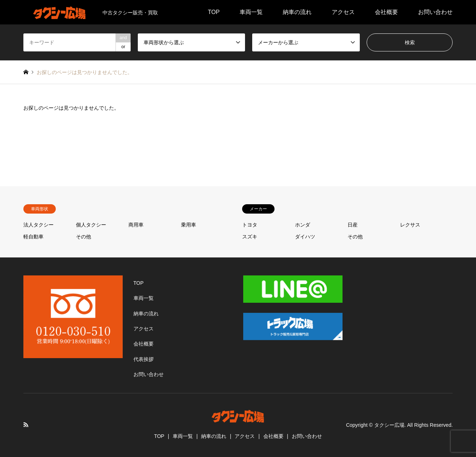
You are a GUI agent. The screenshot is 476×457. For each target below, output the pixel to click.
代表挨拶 (144, 359)
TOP (214, 12)
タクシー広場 (389, 425)
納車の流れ (297, 12)
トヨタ (250, 225)
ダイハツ (305, 237)
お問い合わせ (435, 12)
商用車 (136, 225)
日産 (353, 225)
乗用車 (189, 225)
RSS (26, 425)
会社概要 (386, 12)
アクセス (343, 12)
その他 (83, 237)
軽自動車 (33, 237)
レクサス (410, 225)
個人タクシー (91, 225)
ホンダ (303, 225)
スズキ (250, 237)
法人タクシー (38, 225)
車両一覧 (251, 12)
